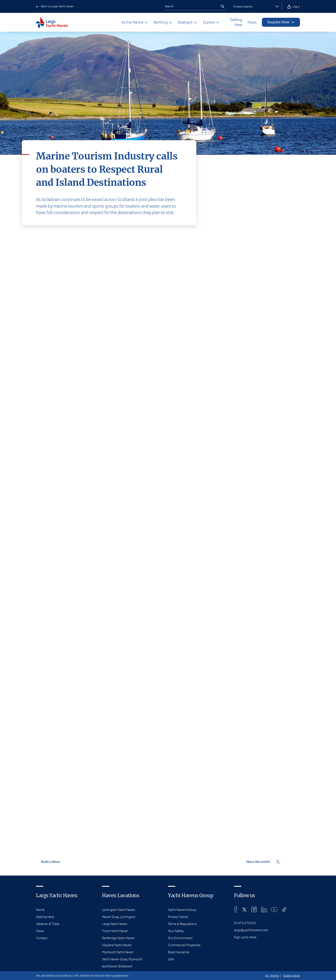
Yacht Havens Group (183, 910)
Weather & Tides (48, 924)
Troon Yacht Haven (116, 931)
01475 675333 (245, 923)
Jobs (171, 959)
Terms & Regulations (183, 924)
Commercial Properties (185, 945)
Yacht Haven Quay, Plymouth (123, 959)
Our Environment (181, 938)
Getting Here (229, 22)
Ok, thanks (272, 976)
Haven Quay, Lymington (120, 917)
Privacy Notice (179, 917)
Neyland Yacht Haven (117, 945)
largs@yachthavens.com (252, 930)
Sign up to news (246, 937)
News (250, 22)
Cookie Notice (292, 976)
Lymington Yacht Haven (119, 910)
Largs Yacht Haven (115, 924)
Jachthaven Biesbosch (118, 966)
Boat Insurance (179, 952)
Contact (42, 938)
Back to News (48, 861)
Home (40, 910)
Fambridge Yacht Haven (119, 938)
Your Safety (176, 931)
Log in (294, 7)
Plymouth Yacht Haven (119, 952)
